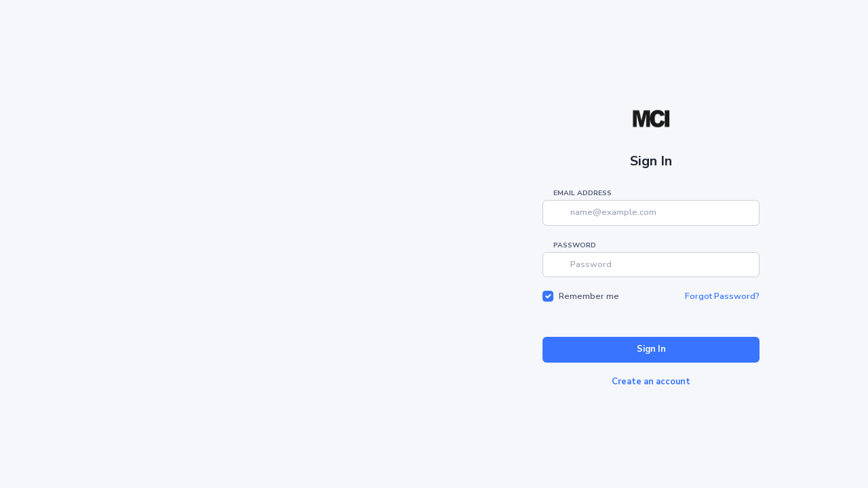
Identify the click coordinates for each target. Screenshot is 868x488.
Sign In (651, 349)
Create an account (651, 382)
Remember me (589, 296)
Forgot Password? (722, 296)
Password (575, 245)
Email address (583, 193)
